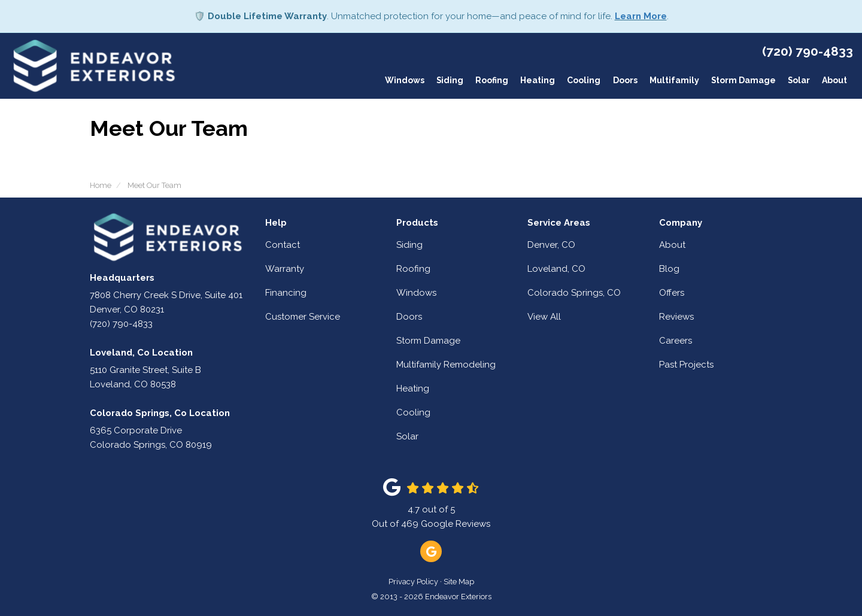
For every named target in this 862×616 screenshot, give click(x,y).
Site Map (459, 582)
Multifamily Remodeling (446, 365)
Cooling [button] (583, 81)
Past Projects (686, 365)
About (672, 245)
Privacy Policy (413, 582)
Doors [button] (624, 81)
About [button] (834, 81)
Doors (409, 317)
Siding (409, 245)
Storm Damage (428, 341)
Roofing (413, 269)
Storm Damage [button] (743, 81)
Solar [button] (799, 81)
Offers (672, 293)
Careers (676, 341)
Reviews (676, 317)
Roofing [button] (491, 81)
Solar (407, 436)
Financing (286, 293)
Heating (413, 389)
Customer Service (303, 317)
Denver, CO (551, 245)
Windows (416, 293)
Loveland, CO (556, 269)
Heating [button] (537, 81)
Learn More (641, 16)
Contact (283, 245)
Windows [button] (403, 81)
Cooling (413, 412)
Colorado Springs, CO (574, 293)
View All (544, 317)
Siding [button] (449, 81)
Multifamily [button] (673, 81)
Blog (669, 269)
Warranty (285, 269)
